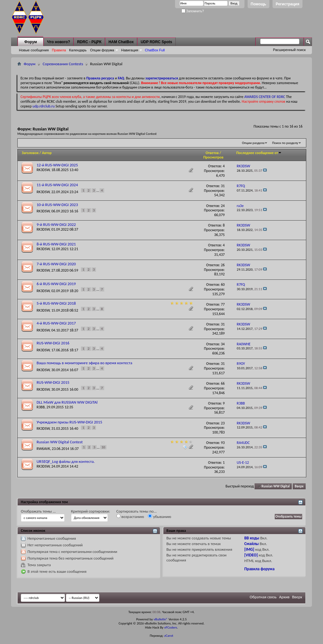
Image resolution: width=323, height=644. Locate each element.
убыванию (159, 516)
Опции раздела (253, 143)
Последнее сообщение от (259, 153)
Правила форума (259, 569)
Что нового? (59, 42)
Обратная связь (263, 597)
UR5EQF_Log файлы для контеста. (66, 461)
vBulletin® (161, 619)
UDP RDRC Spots (156, 42)
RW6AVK (43, 449)
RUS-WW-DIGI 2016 (53, 343)
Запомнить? (193, 11)
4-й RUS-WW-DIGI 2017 (56, 323)
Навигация (130, 50)
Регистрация (288, 4)
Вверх (299, 486)
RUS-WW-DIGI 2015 (53, 382)
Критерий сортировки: (91, 511)
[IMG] (249, 549)
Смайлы (251, 544)
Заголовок (30, 153)
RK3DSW (43, 170)
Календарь (78, 50)
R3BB (41, 407)
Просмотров (213, 157)
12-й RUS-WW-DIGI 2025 (57, 165)
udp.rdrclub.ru (44, 106)
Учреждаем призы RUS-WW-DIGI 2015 (69, 422)
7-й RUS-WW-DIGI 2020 (56, 264)
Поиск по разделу (285, 143)
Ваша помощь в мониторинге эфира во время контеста (84, 363)
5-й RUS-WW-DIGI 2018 (56, 303)
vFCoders (171, 627)
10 (103, 447)
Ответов (212, 153)
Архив (284, 597)
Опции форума (102, 50)
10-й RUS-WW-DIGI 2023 (57, 205)
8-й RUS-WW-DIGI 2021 (56, 244)
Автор (47, 153)
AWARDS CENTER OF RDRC (265, 97)
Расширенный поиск (289, 50)
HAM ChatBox (121, 42)
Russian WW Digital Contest (60, 442)
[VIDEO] (251, 555)
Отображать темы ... (38, 511)
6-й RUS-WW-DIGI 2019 (56, 284)
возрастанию (130, 516)
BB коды (252, 538)
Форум (31, 42)
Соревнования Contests (63, 64)
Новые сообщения (34, 50)
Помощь (258, 4)
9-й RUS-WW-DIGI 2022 (56, 224)
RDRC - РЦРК (89, 42)
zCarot (169, 636)
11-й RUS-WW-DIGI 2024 (57, 185)
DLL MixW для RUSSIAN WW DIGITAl (67, 402)
